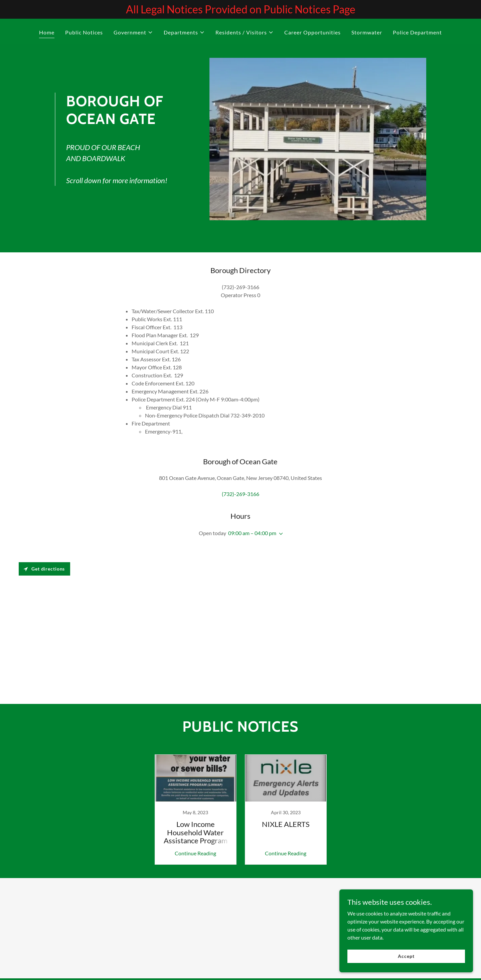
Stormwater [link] (367, 32)
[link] (195, 810)
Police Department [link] (417, 32)
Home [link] (47, 32)
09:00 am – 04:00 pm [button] (252, 533)
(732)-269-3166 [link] (240, 494)
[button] (133, 32)
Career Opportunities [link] (312, 32)
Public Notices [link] (84, 32)
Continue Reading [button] (195, 853)
